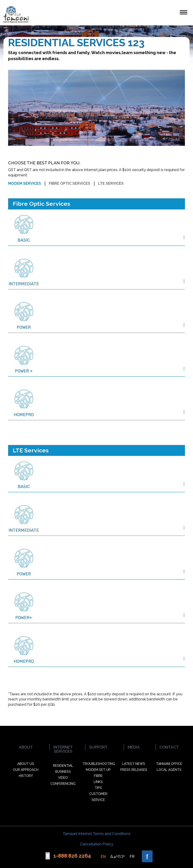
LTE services (111, 183)
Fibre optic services (70, 183)
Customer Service (98, 797)
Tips (98, 788)
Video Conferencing (63, 781)
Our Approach (26, 770)
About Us (26, 764)
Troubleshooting (98, 764)
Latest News (134, 764)
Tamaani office (169, 764)
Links (98, 782)
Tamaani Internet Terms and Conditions (96, 834)
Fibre (98, 776)
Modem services (25, 183)
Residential (63, 766)
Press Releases (134, 770)
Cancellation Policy (97, 844)
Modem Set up (98, 770)
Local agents (169, 770)
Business (63, 772)
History (26, 776)
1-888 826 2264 (72, 856)
